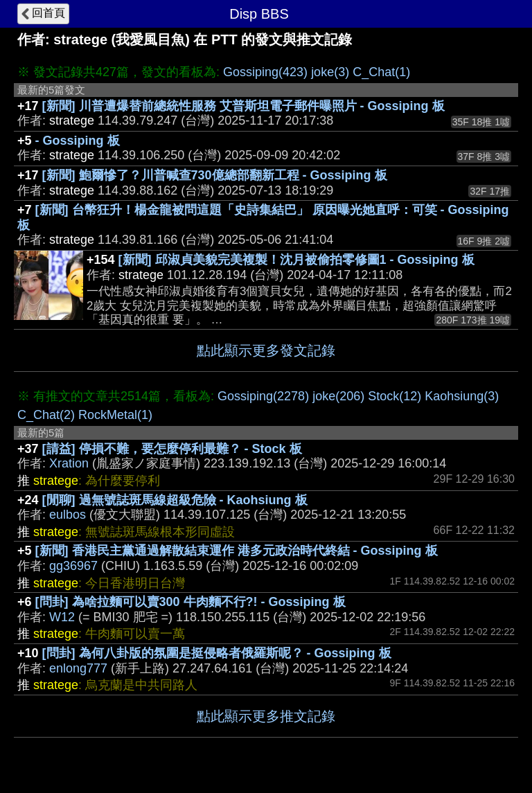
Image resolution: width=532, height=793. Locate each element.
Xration (69, 463)
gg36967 (73, 566)
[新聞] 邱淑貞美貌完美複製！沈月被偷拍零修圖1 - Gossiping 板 (296, 260)
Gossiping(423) (265, 72)
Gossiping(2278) (263, 396)
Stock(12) (394, 396)
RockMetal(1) (115, 415)
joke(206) (338, 396)
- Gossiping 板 (78, 141)
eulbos (68, 515)
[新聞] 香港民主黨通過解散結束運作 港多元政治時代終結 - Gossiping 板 (237, 551)
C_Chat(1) (381, 72)
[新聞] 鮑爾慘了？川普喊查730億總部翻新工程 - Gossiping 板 (215, 175)
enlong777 (78, 668)
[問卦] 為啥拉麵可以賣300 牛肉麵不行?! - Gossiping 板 (190, 602)
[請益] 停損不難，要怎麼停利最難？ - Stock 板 (172, 449)
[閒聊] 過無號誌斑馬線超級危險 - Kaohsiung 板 (175, 500)
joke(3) (330, 72)
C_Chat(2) (46, 415)
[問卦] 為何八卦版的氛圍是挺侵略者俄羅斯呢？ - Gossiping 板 (217, 653)
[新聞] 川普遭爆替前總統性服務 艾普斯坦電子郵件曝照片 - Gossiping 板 (243, 106)
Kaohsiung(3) (462, 396)
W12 (62, 617)
